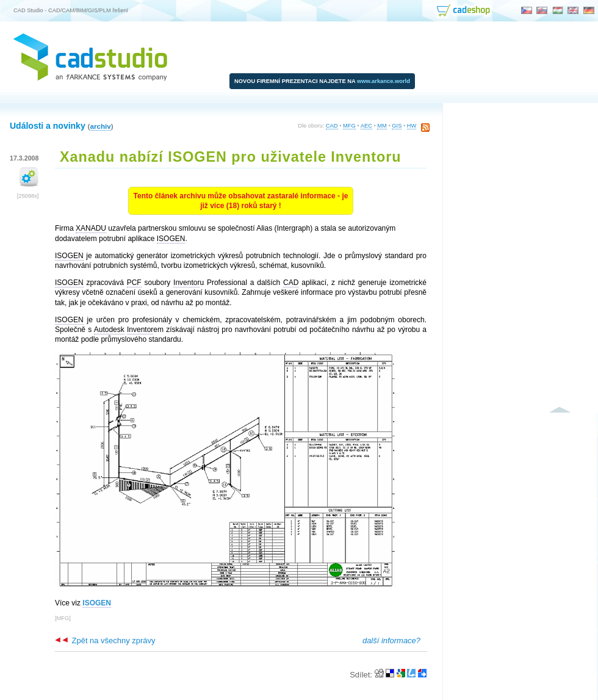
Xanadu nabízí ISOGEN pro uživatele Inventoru (231, 157)
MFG (349, 126)
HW (412, 126)
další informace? (391, 640)
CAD (332, 126)
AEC (366, 126)
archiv (100, 126)
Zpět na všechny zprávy (105, 640)
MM (382, 126)
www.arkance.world (384, 81)
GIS (397, 126)
